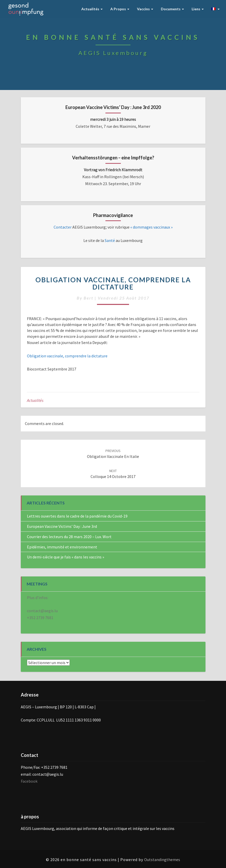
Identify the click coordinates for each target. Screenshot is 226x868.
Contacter (63, 227)
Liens (198, 9)
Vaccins (145, 9)
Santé (109, 240)
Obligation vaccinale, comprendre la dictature (67, 356)
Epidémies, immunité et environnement (62, 547)
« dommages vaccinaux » (151, 227)
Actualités (92, 9)
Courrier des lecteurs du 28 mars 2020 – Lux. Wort (69, 537)
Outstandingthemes (162, 860)
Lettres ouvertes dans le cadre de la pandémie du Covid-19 (77, 516)
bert (89, 298)
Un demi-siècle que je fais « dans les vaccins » (66, 557)
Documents (172, 9)
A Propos (120, 9)
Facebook (29, 781)
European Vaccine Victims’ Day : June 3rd (62, 526)
